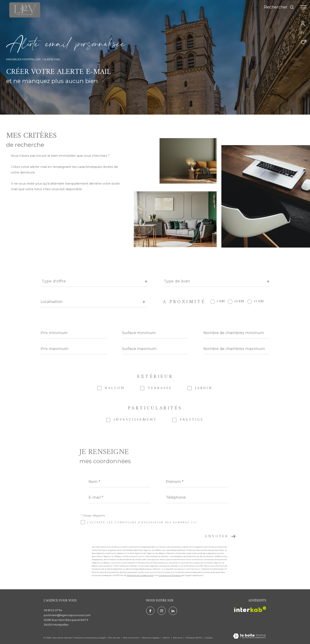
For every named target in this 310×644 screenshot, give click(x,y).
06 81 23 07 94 (53, 610)
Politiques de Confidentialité (140, 575)
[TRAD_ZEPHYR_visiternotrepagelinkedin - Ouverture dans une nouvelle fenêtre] (173, 611)
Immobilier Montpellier (23, 59)
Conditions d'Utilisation (170, 575)
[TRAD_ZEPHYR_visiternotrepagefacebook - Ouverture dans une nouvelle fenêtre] (150, 611)
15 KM (259, 302)
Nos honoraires (131, 638)
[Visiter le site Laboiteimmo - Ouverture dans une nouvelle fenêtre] (249, 636)
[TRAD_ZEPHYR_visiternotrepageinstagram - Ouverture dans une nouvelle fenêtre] (162, 611)
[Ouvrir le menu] (303, 7)
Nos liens (178, 638)
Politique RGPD (194, 638)
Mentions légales (151, 638)
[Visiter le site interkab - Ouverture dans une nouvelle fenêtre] (250, 609)
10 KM (239, 302)
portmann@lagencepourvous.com (67, 615)
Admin (167, 638)
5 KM (221, 302)
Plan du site (114, 638)
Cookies (209, 638)
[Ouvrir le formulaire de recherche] (279, 7)
